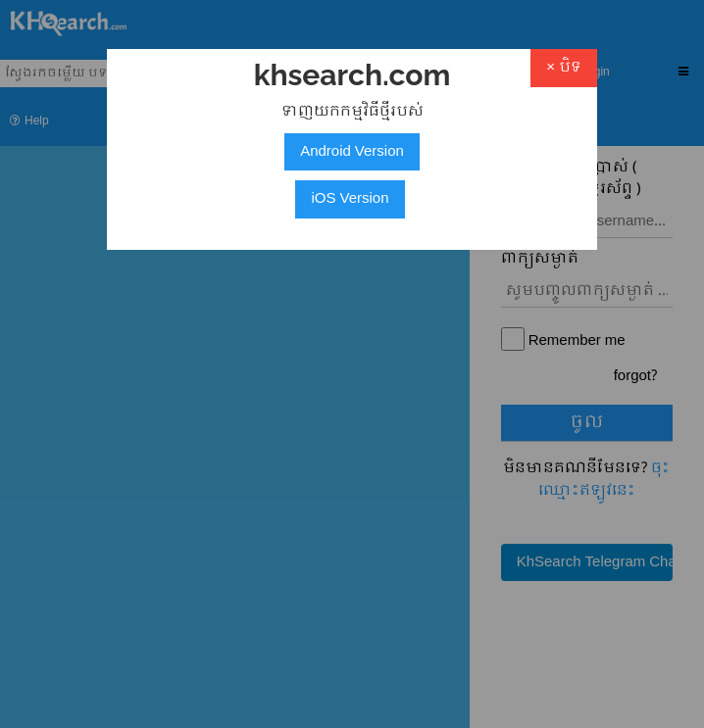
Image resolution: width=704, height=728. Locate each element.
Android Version (352, 152)
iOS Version (350, 199)
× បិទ (564, 68)
